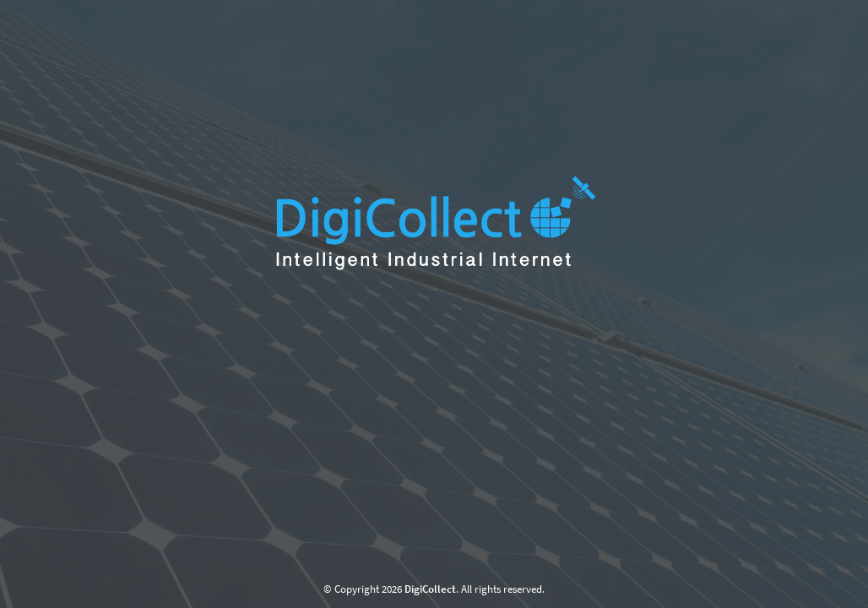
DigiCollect (430, 589)
